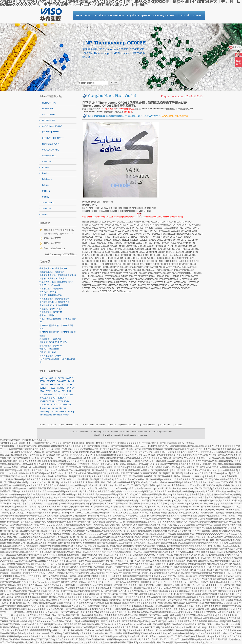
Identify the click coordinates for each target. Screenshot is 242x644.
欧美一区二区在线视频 (203, 576)
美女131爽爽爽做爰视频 (107, 494)
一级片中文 (85, 555)
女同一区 (212, 546)
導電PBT (43, 315)
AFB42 (176, 267)
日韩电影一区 (122, 597)
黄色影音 (171, 618)
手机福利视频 (21, 606)
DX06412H (107, 264)
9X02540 (107, 267)
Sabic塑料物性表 (126, 109)
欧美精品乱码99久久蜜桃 (193, 591)
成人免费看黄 (79, 482)
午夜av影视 (203, 455)
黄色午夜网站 (64, 543)
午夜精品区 (59, 491)
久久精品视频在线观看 (120, 627)
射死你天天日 (53, 522)
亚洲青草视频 (86, 570)
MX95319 (123, 246)
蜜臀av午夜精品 (218, 612)
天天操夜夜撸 (206, 522)
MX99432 (133, 246)
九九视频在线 (60, 549)
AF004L (162, 267)
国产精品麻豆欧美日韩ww (180, 507)
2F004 (108, 288)
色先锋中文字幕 (197, 494)
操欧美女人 (47, 534)
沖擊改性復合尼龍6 (48, 279)
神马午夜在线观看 (44, 552)
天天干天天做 (169, 522)
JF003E (185, 255)
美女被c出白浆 (191, 501)
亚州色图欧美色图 (84, 498)
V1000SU (155, 222)
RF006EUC (184, 231)
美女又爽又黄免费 (220, 488)
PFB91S (171, 237)
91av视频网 (173, 491)
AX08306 (113, 270)
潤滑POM (58, 346)
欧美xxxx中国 (111, 513)
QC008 (160, 240)
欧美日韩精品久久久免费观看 (208, 633)
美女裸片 (134, 588)
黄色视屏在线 (133, 582)
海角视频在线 (107, 464)
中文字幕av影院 (218, 600)
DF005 (105, 273)
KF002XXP (182, 258)
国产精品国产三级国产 (162, 501)
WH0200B (87, 285)
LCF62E (145, 249)
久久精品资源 (120, 636)
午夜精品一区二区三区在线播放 (158, 476)
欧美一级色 (195, 534)
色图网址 (33, 488)
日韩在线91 (92, 473)
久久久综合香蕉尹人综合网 (84, 479)
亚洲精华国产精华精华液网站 (193, 446)
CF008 (136, 270)
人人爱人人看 (199, 485)
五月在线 (32, 606)
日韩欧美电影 (179, 603)
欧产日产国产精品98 (205, 461)
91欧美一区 (43, 606)
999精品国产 (73, 570)
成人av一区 (41, 540)
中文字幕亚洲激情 (17, 485)
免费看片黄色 (115, 621)
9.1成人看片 (143, 507)
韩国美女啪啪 (122, 504)
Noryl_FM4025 (195, 273)
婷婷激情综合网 (65, 519)
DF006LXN (156, 261)
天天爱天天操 (207, 513)
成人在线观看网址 (167, 630)
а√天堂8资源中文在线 (177, 452)
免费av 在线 (66, 522)
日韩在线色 (171, 534)
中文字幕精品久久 (104, 588)
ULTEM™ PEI (48, 120)
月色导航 (149, 606)
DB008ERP (179, 270)
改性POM (44, 292)
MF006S (186, 252)
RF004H (94, 234)
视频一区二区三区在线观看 (134, 558)
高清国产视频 (173, 549)
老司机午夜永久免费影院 (75, 501)
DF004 (121, 279)
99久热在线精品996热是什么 (180, 633)
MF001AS (141, 252)
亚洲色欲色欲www (110, 573)
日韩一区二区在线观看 (143, 452)
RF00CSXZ (184, 285)
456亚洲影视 (6, 591)
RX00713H (98, 237)
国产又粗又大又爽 (82, 476)
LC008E (133, 285)
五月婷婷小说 (212, 485)
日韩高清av (93, 516)
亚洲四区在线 (93, 464)
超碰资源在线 (210, 594)
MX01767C (131, 222)
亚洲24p (176, 467)
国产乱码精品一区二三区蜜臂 (147, 543)
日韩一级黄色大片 (88, 461)
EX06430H (192, 264)
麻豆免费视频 (59, 461)
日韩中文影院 (21, 482)
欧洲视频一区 (98, 513)
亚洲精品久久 (235, 552)
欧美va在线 (121, 488)
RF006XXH (186, 288)
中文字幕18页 (74, 579)
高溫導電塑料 (46, 312)
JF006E (134, 258)
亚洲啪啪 (61, 485)
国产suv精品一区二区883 (27, 618)
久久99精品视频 (132, 579)
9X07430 (133, 267)
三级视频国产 (175, 555)
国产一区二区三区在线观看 (152, 534)
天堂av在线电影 (123, 525)
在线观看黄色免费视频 (231, 525)
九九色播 (97, 570)
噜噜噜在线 (182, 642)
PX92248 (152, 240)
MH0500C (172, 243)
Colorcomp (47, 162)
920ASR (69, 385)
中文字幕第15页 (234, 528)
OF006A (86, 249)
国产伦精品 (229, 573)
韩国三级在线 (184, 636)
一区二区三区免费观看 (74, 609)
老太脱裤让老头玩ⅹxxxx (209, 482)
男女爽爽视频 (221, 461)
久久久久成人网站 (11, 452)
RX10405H (152, 285)
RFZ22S (121, 237)
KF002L (173, 258)
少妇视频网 (132, 531)
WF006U (109, 276)
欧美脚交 (172, 531)
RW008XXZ (88, 237)
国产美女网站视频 (105, 479)
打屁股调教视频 (16, 540)
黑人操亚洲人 (185, 464)
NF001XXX (149, 246)
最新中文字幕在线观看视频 (104, 458)
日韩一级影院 (53, 591)
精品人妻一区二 (132, 519)
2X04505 (143, 273)
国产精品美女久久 (114, 576)
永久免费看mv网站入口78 (28, 507)
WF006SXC (194, 282)
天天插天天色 (38, 612)
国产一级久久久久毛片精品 (12, 555)
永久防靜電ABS (47, 302)
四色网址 (57, 534)
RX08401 (133, 282)
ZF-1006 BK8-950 (121, 228)
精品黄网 (9, 588)
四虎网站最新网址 (130, 510)
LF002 (152, 249)
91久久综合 (72, 594)
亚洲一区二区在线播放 (182, 470)
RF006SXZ (111, 234)
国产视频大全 (165, 494)
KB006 (159, 258)
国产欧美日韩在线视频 (223, 558)
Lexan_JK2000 (98, 279)
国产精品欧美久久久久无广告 (112, 531)
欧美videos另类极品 (115, 561)
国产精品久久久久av (42, 621)
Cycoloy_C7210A (156, 270)
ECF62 (156, 264)
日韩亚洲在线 (13, 636)
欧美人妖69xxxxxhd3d (36, 585)
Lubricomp (47, 179)
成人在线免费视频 (55, 609)
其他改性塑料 (151, 116)
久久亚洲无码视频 (68, 561)
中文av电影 (93, 501)
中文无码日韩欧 (83, 564)
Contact (198, 15)
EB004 (141, 264)
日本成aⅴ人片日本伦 (158, 507)
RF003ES (138, 243)
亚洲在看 (144, 549)
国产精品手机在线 (152, 528)
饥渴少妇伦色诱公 (42, 494)
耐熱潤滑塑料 (46, 346)
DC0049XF (189, 270)
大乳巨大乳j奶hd (125, 537)
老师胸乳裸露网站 (149, 576)
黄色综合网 (122, 470)
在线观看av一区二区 (124, 485)
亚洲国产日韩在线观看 (177, 564)
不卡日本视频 (15, 528)
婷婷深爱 (46, 633)
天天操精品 (99, 525)
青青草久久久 (46, 525)
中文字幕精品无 (21, 579)
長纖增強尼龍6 (46, 272)
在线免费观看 (89, 494)
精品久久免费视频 (112, 498)
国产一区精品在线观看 (203, 507)
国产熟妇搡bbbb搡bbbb (194, 540)
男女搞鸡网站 (176, 585)
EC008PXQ (148, 288)
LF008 (172, 249)
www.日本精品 (201, 473)
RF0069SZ (163, 231)
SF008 (130, 234)
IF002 (145, 255)
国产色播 (208, 567)
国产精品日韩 (48, 558)
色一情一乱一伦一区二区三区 (13, 531)
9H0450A (150, 279)
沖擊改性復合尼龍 (48, 282)
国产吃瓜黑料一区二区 (131, 449)
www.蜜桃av (149, 555)
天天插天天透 (219, 567)
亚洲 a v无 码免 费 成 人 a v (205, 470)
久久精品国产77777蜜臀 (166, 464)
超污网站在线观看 (34, 485)
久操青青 (133, 585)
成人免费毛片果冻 (134, 630)
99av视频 (182, 498)
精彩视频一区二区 (11, 600)
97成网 (65, 627)
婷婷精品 (66, 534)
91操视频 (234, 488)
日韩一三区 (12, 522)
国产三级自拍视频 (70, 452)
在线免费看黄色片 (56, 588)
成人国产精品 (49, 555)
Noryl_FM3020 (89, 276)
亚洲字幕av (52, 519)
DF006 (147, 261)
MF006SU (184, 279)
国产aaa (60, 455)
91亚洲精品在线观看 (91, 446)
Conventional (116, 15)
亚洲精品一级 (109, 597)
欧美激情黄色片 (185, 621)
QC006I (95, 282)
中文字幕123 (229, 549)
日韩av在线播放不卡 (105, 452)
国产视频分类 (36, 455)
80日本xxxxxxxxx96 (87, 543)
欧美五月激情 (107, 636)
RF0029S (118, 243)
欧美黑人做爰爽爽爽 (31, 528)
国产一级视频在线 (51, 576)
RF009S (112, 273)
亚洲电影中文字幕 (216, 621)
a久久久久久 (211, 585)
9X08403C (62, 381)
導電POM (58, 312)
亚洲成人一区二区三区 (111, 446)
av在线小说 (182, 504)
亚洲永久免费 (176, 567)
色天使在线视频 (145, 531)
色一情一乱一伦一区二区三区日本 (221, 510)
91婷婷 (19, 546)
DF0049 (111, 261)
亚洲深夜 (23, 570)
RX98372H (168, 228)
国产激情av (106, 624)
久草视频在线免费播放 (158, 558)
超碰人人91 (79, 642)
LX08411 (86, 279)
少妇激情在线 (26, 452)
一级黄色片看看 (84, 561)
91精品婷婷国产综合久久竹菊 (191, 519)
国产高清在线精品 (177, 558)
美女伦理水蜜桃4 (85, 525)
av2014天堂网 (145, 501)
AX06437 (95, 270)
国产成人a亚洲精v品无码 (201, 582)
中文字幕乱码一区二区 (130, 639)
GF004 (94, 255)
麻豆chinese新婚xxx (176, 606)
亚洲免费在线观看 (35, 498)
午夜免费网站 (182, 630)
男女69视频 (8, 597)
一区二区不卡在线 (112, 567)
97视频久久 (86, 549)
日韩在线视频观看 (226, 464)
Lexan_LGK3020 (90, 225)
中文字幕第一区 (151, 630)
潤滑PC (43, 352)
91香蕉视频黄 (149, 546)
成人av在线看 (52, 612)
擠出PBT (52, 352)
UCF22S (177, 282)
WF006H (100, 276)
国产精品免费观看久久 (228, 455)
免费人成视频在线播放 (215, 609)
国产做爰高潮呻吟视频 (10, 516)
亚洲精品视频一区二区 (45, 564)
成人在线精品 (180, 513)
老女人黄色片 (48, 476)
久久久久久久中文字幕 (133, 491)
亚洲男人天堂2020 (202, 612)
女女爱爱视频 (230, 630)
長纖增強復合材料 (48, 275)
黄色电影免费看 (155, 455)
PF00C (164, 237)
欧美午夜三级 (6, 624)
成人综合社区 (92, 531)
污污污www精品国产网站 (150, 642)
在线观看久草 (11, 570)
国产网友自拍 (50, 485)
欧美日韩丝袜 (164, 485)
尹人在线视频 (184, 543)
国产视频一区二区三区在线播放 (99, 485)
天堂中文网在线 (104, 543)
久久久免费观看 (200, 621)
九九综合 (70, 485)
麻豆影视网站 (87, 576)
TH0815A (168, 282)
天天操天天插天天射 (45, 639)
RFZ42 (129, 237)
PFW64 (179, 237)
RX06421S (149, 228)
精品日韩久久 (88, 582)
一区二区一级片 (230, 516)
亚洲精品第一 (164, 470)
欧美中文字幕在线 (205, 498)
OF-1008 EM (114, 291)
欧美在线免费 (131, 501)
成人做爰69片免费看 (48, 543)
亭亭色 (82, 639)
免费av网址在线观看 (71, 618)
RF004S (156, 243)
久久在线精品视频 (212, 449)
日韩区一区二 (68, 510)
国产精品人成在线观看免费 (43, 537)
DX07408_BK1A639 (116, 222)
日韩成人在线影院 (141, 537)
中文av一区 (97, 597)
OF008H (157, 288)
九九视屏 (51, 540)
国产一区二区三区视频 (17, 458)
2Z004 (93, 288)
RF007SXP (143, 276)
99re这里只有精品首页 (51, 627)
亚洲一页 (71, 498)
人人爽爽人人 (197, 476)
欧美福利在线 (17, 479)
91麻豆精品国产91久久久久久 (84, 534)
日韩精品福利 (113, 639)
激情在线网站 (156, 588)
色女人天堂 (110, 525)
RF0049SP (166, 288)
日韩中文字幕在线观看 (223, 479)
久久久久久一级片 (181, 582)
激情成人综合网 (132, 534)
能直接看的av (134, 618)
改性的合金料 (54, 285)
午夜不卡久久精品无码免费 (110, 491)
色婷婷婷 (7, 576)
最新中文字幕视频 (196, 642)
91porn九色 (74, 567)
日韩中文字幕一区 (201, 537)
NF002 (158, 246)
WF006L (117, 276)
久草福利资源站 (123, 570)
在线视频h (80, 485)
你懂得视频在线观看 (99, 600)
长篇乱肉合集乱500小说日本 (26, 624)
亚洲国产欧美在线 (156, 446)
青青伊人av (187, 555)
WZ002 (95, 228)
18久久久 (86, 458)
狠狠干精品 (229, 582)
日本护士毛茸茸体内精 (187, 455)
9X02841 (115, 267)
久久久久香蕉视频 (81, 449)
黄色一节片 (10, 507)
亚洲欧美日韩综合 (18, 603)
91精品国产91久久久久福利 (28, 461)
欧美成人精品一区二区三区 (112, 519)
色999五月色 (189, 585)
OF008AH (87, 282)
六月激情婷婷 (145, 510)
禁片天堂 (42, 488)
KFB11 (123, 249)
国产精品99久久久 (150, 561)
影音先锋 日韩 (79, 519)
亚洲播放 (167, 570)
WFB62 (125, 276)
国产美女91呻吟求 (19, 476)
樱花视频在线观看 (189, 482)
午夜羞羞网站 (125, 573)
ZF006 (140, 228)
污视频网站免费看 (151, 552)
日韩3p (54, 494)
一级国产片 (194, 522)
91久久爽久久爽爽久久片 (30, 491)
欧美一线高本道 (195, 618)
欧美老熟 (49, 498)
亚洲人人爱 (116, 540)
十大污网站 (67, 531)
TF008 (160, 282)
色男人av (22, 615)
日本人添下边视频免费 (30, 627)
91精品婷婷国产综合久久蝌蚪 (218, 603)
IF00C (167, 279)
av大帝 (78, 494)
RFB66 (114, 237)
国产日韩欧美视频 (213, 555)
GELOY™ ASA (49, 156)
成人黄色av (199, 555)
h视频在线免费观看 (206, 639)
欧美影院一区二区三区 (37, 531)
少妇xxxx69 (219, 476)
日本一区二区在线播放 (74, 455)
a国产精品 (63, 464)
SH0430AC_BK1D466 (150, 234)
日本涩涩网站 (58, 621)
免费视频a (87, 522)
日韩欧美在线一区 (15, 534)
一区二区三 (137, 552)
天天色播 (208, 476)
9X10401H (137, 288)
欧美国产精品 (114, 449)
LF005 (166, 249)
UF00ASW (142, 285)
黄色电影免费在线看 (221, 458)
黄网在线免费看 (165, 603)
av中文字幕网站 (23, 504)
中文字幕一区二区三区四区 (180, 576)
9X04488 (124, 267)
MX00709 (181, 243)
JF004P (121, 258)
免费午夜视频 (86, 567)
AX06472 (104, 270)
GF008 (100, 255)
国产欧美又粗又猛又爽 (37, 582)
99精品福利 (95, 573)
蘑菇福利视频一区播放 (81, 630)
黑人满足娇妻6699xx (18, 488)
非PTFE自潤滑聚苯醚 (49, 326)
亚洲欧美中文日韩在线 (137, 464)
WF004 (135, 231)
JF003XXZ (87, 258)
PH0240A (187, 237)
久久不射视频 (118, 501)
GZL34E (43, 378)
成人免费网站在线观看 (124, 482)
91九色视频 (187, 627)
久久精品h (218, 582)
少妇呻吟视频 (128, 455)
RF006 (108, 279)
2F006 (128, 279)
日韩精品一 (146, 519)
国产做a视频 (205, 467)
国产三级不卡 (105, 534)
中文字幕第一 (167, 479)
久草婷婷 (227, 446)
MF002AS (150, 252)
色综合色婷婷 (178, 510)
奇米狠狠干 (199, 491)
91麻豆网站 (211, 627)
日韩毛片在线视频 (146, 585)
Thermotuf (47, 209)
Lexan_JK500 (88, 252)
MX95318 (194, 279)
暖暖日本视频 (134, 470)
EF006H (173, 264)
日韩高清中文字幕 (23, 612)
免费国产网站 (94, 606)
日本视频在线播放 (118, 642)
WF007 (123, 225)
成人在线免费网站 (37, 467)
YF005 (110, 228)
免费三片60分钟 (152, 627)
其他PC (59, 356)
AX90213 (121, 270)
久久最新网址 (72, 461)
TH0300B (171, 234)
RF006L (86, 234)
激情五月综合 (60, 498)
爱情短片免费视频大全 (198, 564)
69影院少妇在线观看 (221, 501)
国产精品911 (156, 537)
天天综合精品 (54, 582)
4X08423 (142, 279)
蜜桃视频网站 (57, 446)
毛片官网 (132, 612)
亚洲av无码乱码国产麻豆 (73, 507)
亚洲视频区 (21, 609)
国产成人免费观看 (137, 597)
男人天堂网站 (111, 564)
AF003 (195, 276)
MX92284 (114, 246)
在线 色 (88, 585)
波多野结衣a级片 (144, 624)
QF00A (195, 240)
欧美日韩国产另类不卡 (132, 540)
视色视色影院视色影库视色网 (16, 558)
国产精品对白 (120, 612)
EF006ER (164, 264)
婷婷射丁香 (211, 597)
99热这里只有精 (171, 516)
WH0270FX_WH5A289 (151, 225)
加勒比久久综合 (160, 531)
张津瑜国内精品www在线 (225, 522)
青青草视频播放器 (87, 452)
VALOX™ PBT (49, 115)
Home (79, 15)
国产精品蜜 (144, 588)
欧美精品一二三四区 (77, 464)
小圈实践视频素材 (163, 467)
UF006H (199, 234)
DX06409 (185, 261)
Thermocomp (134, 116)
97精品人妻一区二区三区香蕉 (47, 452)
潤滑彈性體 (54, 349)
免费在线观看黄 (215, 446)
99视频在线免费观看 (64, 558)
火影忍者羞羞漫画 (83, 510)
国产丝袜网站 (120, 479)
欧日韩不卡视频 (162, 585)
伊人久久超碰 (45, 618)
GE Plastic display (69, 425)
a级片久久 (73, 606)
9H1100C (159, 279)
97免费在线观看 (56, 501)
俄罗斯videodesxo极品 (195, 510)
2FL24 (134, 279)
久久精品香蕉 (73, 555)
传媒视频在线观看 (233, 513)
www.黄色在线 (135, 609)
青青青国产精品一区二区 (154, 473)
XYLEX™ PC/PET (50, 132)
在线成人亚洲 (32, 567)
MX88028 (96, 246)
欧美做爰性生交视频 (64, 476)
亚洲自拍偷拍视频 (180, 494)
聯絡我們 (45, 223)
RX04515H (146, 237)
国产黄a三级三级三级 (37, 588)
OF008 (115, 279)
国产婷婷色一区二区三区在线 (169, 600)
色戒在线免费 (11, 455)
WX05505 (97, 285)
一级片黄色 (167, 525)
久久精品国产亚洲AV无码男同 (40, 549)
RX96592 (158, 228)
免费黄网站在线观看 (58, 606)
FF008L (99, 267)
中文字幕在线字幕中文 (30, 636)
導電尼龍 (44, 309)
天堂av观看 (132, 642)
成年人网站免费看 (32, 534)
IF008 (171, 255)
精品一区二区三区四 (39, 579)
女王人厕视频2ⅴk (200, 516)
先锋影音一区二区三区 (70, 576)
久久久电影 (226, 449)
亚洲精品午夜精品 (210, 531)
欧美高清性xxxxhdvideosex (134, 446)
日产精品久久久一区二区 (67, 639)
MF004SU (175, 279)
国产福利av (154, 549)
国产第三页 (233, 579)
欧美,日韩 (200, 585)
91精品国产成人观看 (37, 591)
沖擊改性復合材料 (65, 282)
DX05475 (176, 261)
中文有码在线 (98, 630)
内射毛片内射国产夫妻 (201, 636)
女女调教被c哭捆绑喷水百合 (204, 464)
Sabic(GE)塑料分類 (51, 96)
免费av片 (224, 564)
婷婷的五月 (230, 507)
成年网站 (9, 519)
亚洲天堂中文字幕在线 (184, 594)
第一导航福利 (151, 485)
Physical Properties (139, 15)
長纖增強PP (60, 272)
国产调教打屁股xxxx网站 (209, 624)
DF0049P (129, 261)
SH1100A (153, 282)
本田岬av (145, 621)
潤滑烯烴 (44, 342)
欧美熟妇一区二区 (187, 609)
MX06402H (191, 243)
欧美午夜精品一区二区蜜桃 (216, 552)
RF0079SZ (124, 285)
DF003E (103, 261)
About (89, 15)
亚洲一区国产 (101, 621)
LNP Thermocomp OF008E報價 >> (61, 254)
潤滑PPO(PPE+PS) (58, 342)
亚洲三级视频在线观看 (152, 449)
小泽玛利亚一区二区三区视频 (156, 567)
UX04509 (87, 231)
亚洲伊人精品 (211, 591)
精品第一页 (227, 633)
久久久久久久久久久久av (212, 534)
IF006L (157, 255)
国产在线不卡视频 (54, 603)
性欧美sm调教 (93, 624)
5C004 (150, 273)
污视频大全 (193, 504)
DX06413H (117, 264)
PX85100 (143, 240)
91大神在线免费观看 (74, 588)
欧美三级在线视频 (101, 627)
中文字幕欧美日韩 (30, 449)
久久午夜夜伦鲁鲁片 (228, 470)
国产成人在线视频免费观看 (224, 467)
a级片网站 (221, 618)
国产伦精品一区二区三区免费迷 (53, 567)
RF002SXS (128, 243)
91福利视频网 (205, 501)
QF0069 (174, 240)
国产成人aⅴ (106, 606)
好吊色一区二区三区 (122, 606)
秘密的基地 (10, 510)
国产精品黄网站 (23, 510)
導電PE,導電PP (56, 309)
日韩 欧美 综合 (58, 636)
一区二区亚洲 (205, 558)
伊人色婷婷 (104, 642)
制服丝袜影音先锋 (147, 600)
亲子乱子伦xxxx (159, 519)
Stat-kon (46, 191)
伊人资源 (99, 467)
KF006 (96, 261)
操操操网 (187, 567)
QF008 (188, 240)
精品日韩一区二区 (98, 449)
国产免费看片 (159, 624)
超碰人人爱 (99, 576)
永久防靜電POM (47, 305)
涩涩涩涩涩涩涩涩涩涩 (40, 630)
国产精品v (214, 564)
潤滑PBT (43, 349)
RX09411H (143, 282)
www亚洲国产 (50, 473)
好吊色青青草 (44, 446)
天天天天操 (206, 452)
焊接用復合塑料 (55, 295)
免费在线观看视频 (199, 573)
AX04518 (86, 270)
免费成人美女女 (106, 612)
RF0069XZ (173, 231)
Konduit (46, 173)
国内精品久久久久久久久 (39, 570)
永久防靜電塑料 (62, 299)
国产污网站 (33, 615)
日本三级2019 (147, 461)
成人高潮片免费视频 (162, 510)
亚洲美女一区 (192, 528)
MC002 (132, 252)
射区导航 (103, 455)
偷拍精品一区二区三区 (71, 582)
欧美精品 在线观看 (149, 579)
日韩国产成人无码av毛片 (28, 642)
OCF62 (186, 246)
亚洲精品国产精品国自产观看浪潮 (104, 528)
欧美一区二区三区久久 (227, 546)
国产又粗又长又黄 (203, 488)
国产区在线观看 (220, 579)
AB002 (140, 267)
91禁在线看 (121, 591)
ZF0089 (116, 225)
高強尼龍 (63, 279)
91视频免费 (182, 618)
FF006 (92, 267)
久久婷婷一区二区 (50, 528)
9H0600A (158, 273)
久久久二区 (219, 507)
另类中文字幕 (155, 522)
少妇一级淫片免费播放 (69, 504)
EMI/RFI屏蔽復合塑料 (49, 359)
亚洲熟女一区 (162, 555)
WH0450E (186, 225)
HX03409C (131, 255)
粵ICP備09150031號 (112, 435)
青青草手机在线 (48, 597)
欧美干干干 (191, 603)
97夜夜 (124, 585)
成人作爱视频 (99, 522)
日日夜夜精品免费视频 (63, 642)
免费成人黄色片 (82, 558)
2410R (71, 381)
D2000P (69, 378)
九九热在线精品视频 (158, 482)
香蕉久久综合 (97, 504)
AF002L (155, 267)
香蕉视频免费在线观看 (128, 615)
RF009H (168, 276)
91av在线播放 (174, 482)
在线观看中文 (118, 534)
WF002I (185, 282)
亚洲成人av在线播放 (170, 573)
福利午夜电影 (170, 621)
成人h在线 (185, 573)
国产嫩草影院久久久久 (105, 488)
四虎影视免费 (70, 525)
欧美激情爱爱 (114, 455)
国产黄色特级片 (169, 642)
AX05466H (183, 273)
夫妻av (59, 540)
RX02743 (136, 237)
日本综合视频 (55, 510)
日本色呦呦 (172, 546)
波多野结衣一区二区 (193, 449)
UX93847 (95, 231)
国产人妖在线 (46, 594)
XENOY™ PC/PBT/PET (53, 138)
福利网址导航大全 (33, 555)
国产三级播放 (116, 633)
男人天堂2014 (92, 612)
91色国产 (116, 624)
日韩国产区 (139, 485)
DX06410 (194, 261)
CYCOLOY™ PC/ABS (52, 126)
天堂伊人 (4, 528)
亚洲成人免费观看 (51, 516)
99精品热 (56, 618)
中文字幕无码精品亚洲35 (88, 540)
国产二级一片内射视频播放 (83, 615)
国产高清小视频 (167, 552)
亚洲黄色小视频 (28, 639)
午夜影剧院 (219, 513)
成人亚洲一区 (160, 618)
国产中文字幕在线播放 (25, 464)
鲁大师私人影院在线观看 (167, 609)
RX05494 (176, 288)
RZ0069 (187, 228)
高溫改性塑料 (46, 289)
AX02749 (192, 267)
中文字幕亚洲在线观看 (131, 567)
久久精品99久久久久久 (191, 588)
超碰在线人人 (92, 642)
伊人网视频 (98, 567)
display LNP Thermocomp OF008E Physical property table (108, 217)
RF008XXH (123, 282)
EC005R (149, 264)
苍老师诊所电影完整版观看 (145, 603)
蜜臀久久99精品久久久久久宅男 (195, 549)
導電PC (53, 315)
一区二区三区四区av (68, 612)
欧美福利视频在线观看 (27, 446)
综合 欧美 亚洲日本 (94, 609)
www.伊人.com (234, 576)
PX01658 (134, 240)
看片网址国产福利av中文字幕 (142, 504)
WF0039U (126, 231)
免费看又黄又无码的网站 (132, 528)
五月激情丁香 (17, 501)
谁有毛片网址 (160, 452)
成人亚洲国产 (217, 537)
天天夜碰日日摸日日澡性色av (216, 588)
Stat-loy (46, 197)
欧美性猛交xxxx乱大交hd (63, 546)
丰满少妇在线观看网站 (206, 615)
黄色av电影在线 (154, 597)
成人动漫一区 (220, 576)
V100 (51, 378)
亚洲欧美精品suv (11, 627)
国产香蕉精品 (148, 609)
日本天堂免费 (129, 522)
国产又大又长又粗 (130, 498)
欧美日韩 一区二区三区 (48, 482)
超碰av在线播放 (82, 573)
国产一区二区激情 (174, 473)
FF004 (85, 267)
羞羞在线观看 (183, 534)
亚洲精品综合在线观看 (185, 597)
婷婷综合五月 (215, 516)
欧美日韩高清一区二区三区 (159, 582)
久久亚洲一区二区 (73, 491)
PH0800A (116, 240)
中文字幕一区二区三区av (116, 467)
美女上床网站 (169, 537)
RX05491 (156, 237)
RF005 (164, 243)
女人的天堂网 (151, 591)
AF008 (169, 267)
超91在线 (83, 606)
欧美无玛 (209, 494)
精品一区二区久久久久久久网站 (91, 552)
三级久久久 (29, 552)
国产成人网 (96, 555)
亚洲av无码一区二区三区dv (41, 458)
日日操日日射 (224, 627)
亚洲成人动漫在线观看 (129, 513)
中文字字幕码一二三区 (182, 485)
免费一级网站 (93, 519)
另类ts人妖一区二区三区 (80, 513)
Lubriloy (46, 185)
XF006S (102, 228)
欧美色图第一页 (67, 516)
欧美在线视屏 (192, 558)
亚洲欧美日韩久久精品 (31, 516)
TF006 (162, 222)
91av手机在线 (206, 528)
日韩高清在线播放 (150, 494)
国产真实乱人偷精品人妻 (20, 621)
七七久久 (32, 482)
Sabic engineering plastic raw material (106, 116)
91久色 (22, 582)
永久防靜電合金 (62, 302)
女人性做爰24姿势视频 (222, 452)
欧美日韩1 (103, 473)
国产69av (62, 570)
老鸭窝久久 (189, 473)
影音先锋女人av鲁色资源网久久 (193, 546)
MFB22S (103, 222)
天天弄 (54, 570)
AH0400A (184, 267)
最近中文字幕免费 (182, 476)
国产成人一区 (71, 621)
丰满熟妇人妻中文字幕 (107, 615)
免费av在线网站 (74, 458)
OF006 (193, 246)
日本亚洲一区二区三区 (24, 519)
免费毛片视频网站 (50, 479)
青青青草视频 (169, 455)
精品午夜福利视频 (131, 549)
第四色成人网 (21, 597)
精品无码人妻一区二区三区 (25, 543)
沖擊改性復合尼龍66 (66, 275)
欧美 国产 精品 (37, 473)
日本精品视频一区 (64, 537)
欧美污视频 (18, 552)
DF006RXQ (166, 261)
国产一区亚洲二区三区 (68, 600)
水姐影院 (200, 609)
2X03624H (134, 273)
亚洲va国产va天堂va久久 (130, 494)
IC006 (139, 255)
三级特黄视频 (80, 473)
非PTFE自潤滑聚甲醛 (49, 332)
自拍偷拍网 (105, 540)
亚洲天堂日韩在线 (35, 470)
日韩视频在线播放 (101, 633)
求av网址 (172, 504)
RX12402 (116, 288)
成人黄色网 (29, 540)
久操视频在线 (62, 470)
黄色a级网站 (46, 642)
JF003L (193, 255)
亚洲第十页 (41, 519)
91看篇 (81, 612)
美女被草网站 (143, 612)
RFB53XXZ (178, 276)
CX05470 (144, 270)
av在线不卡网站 (174, 461)
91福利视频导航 (25, 522)
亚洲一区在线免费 (226, 585)
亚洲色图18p (94, 636)
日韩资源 (60, 564)
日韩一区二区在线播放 (96, 470)
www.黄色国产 (163, 540)
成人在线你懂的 (186, 491)
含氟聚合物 (58, 289)
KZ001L (131, 249)
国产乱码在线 (75, 467)
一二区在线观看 (97, 558)
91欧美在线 (70, 564)
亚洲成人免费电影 (226, 615)
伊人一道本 (50, 470)
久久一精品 (206, 570)
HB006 (116, 255)
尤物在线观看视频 (188, 639)
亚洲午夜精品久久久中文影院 (153, 633)
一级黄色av (157, 570)
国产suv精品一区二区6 (202, 479)
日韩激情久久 (224, 591)
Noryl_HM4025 (105, 225)
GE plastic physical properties (124, 425)
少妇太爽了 (197, 567)
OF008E (104, 291)
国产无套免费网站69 (131, 621)
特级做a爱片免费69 (48, 600)
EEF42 (53, 385)
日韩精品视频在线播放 (170, 627)
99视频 (151, 464)
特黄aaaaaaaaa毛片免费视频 (45, 561)
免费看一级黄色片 (20, 467)
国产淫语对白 (88, 467)
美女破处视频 (177, 540)
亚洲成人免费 (73, 549)
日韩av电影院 (140, 594)
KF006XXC (87, 261)
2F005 (125, 273)
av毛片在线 (68, 573)
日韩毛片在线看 (232, 621)
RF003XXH (113, 282)
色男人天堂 (20, 549)
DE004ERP (96, 273)
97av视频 (231, 491)
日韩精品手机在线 (60, 513)
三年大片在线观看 (77, 470)
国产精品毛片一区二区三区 (103, 591)
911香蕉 (213, 455)
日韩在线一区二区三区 (173, 458)
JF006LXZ (143, 258)
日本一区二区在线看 (61, 615)
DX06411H (96, 264)
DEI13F (43, 388)
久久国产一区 (173, 639)
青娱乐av (191, 498)
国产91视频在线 (129, 507)
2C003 (119, 273)
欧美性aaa (144, 498)
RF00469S (147, 243)
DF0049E (120, 261)
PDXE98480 (126, 288)
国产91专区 (110, 504)
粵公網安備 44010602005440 (135, 435)
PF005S (110, 249)
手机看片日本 (148, 467)
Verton (45, 214)
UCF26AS (190, 234)
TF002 (164, 234)
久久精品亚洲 (167, 594)
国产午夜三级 (25, 561)
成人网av (190, 606)
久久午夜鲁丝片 (129, 624)
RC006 (110, 243)
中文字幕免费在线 (113, 507)
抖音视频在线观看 (32, 479)
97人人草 (46, 636)
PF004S (102, 249)
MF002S (159, 252)
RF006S (102, 234)
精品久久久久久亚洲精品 (184, 525)
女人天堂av (236, 588)
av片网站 (204, 504)
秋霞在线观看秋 (93, 482)
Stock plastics (149, 425)
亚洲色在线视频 (215, 573)
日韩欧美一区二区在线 (136, 516)
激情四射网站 (88, 488)
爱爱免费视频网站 (136, 591)
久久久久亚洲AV (38, 573)
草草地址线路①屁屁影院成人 (172, 561)
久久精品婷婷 (18, 576)
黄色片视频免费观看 (58, 579)
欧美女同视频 (167, 513)
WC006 (111, 231)
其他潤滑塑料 (46, 339)
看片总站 (230, 609)
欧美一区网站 (120, 464)
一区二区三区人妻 (110, 555)
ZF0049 (133, 228)
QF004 (167, 240)
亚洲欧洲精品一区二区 (19, 573)
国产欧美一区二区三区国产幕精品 (111, 582)
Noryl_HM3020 (143, 222)
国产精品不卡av (99, 549)
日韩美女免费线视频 (126, 458)
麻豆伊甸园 (85, 504)
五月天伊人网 (134, 467)
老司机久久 (161, 546)
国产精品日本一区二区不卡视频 (123, 600)
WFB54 (137, 225)
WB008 (104, 231)
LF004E (159, 249)
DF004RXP (138, 261)
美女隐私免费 (20, 588)
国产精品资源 (59, 594)
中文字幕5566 (12, 561)
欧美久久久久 (84, 594)
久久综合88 (48, 491)
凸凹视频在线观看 (222, 498)
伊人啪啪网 (136, 546)
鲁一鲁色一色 (212, 540)
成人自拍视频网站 (55, 585)
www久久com (188, 488)
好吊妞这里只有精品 (178, 579)
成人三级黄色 (154, 525)
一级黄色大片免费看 (117, 618)
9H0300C (188, 276)
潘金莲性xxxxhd (204, 458)
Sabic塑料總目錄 (108, 109)
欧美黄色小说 (216, 549)
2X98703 (101, 288)
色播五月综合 (209, 618)
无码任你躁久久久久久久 (169, 591)
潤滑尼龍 (57, 339)
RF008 (107, 237)
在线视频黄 (84, 600)
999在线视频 (190, 458)
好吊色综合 (24, 473)
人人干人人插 (60, 458)
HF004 (123, 255)
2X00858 (167, 273)
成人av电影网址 (172, 446)
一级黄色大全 (65, 482)
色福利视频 (22, 525)
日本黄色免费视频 (85, 603)
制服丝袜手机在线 (184, 537)
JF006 (128, 258)
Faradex (46, 167)
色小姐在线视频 (219, 636)
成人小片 (226, 473)
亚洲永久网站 (186, 612)
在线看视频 (98, 498)
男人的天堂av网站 (136, 479)
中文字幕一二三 (126, 594)
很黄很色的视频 (184, 531)
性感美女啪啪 (221, 561)
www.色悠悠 (214, 504)
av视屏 (130, 488)
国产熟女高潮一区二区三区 (208, 525)
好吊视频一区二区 (113, 558)
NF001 (140, 246)
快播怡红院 (47, 461)
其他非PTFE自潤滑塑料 (50, 319)
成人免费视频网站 (86, 621)
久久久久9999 (98, 561)
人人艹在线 (98, 585)
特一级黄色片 (195, 579)
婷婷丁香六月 (55, 531)
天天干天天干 (147, 618)
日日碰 (163, 549)
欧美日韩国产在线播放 (120, 546)
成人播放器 (163, 579)
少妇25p (209, 642)
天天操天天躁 (212, 543)
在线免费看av (219, 528)
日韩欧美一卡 (69, 603)
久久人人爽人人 (10, 615)
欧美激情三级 (15, 449)
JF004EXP (105, 258)
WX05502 (196, 225)
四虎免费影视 (86, 633)
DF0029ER (187, 222)
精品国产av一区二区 (60, 630)
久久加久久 (90, 588)
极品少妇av (179, 501)
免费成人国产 (202, 606)
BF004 (129, 270)
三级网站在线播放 (121, 588)
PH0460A (107, 240)
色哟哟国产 (126, 603)
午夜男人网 (27, 494)
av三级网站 (61, 597)
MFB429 (194, 252)
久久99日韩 (45, 624)
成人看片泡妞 (103, 546)
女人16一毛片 (92, 455)
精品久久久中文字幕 (36, 609)
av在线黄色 (20, 585)
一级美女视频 (174, 615)
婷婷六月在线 (194, 452)
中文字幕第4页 (7, 579)
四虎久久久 (161, 564)
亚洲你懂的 (61, 555)
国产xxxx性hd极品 (40, 510)
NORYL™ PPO (49, 103)
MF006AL (177, 252)
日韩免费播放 (81, 516)
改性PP (43, 285)
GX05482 (108, 255)
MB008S (125, 252)
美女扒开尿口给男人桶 (86, 546)
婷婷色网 (224, 543)
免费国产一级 (186, 516)
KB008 (166, 258)
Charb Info (184, 15)
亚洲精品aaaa (215, 473)
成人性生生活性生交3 (128, 564)
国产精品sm (14, 639)
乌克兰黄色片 (225, 540)
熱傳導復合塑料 (47, 356)
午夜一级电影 (103, 461)
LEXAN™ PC (48, 109)
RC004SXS (101, 243)
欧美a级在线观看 (113, 603)
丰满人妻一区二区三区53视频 (104, 594)
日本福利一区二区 (112, 585)
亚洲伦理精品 (119, 516)
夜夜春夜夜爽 (126, 555)
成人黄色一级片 (34, 633)
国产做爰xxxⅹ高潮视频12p (115, 609)
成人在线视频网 (18, 513)
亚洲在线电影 (49, 455)
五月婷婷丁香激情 (33, 576)
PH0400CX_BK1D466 (92, 240)
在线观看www (141, 455)
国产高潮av (162, 504)
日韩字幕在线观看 (118, 461)
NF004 (164, 246)
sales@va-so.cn (57, 248)
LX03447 (180, 249)
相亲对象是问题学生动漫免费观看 (107, 476)
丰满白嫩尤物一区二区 (167, 636)
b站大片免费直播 (153, 479)
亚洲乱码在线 (141, 482)
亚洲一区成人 (107, 482)
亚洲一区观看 (222, 639)
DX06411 (87, 264)
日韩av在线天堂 (31, 546)
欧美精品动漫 (138, 606)
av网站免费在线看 (172, 588)
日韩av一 (197, 531)
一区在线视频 (171, 498)
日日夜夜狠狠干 (114, 549)
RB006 (92, 243)
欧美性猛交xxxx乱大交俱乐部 (20, 564)
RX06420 (143, 231)
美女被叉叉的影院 (70, 633)
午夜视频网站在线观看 (173, 449)
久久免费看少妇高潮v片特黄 (94, 579)
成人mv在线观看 (65, 473)
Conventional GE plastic (94, 425)
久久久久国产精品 (146, 564)
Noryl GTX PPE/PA (51, 144)
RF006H (193, 231)
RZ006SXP (122, 234)
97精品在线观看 (20, 591)
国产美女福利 (74, 488)
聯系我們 (128, 112)
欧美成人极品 (193, 513)
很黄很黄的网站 (198, 543)
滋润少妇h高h (199, 627)
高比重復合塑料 (47, 299)
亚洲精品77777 (188, 615)
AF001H (147, 267)
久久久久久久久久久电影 (76, 636)
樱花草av (226, 555)
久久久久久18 (98, 564)
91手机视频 (51, 467)
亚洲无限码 (10, 470)
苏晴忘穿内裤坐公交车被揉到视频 (181, 624)
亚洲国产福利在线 (169, 543)
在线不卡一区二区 (149, 470)
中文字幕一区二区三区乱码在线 (146, 573)
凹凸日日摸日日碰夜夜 (57, 488)
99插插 (143, 582)
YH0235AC (113, 285)
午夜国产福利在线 (220, 570)
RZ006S (195, 228)
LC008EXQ (162, 285)
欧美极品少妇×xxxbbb (144, 488)
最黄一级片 (36, 558)
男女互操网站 (35, 476)
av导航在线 (20, 633)
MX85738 (87, 246)
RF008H (152, 276)
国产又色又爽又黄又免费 (75, 624)
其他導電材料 (62, 305)
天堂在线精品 (109, 570)
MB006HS (116, 252)
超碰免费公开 (189, 461)
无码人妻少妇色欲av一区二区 (196, 600)
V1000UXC (173, 285)
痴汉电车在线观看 (84, 627)
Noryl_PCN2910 (175, 246)
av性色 (74, 543)
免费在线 (44, 449)
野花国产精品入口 (134, 473)
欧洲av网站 (192, 561)
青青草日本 (43, 501)
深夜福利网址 (45, 546)
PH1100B (125, 240)
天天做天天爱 (227, 504)
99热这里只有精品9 (131, 576)
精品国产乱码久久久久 (169, 612)
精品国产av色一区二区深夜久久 (107, 510)
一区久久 (112, 470)
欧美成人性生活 (156, 498)
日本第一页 (63, 467)
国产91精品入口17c (184, 552)
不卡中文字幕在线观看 (150, 513)
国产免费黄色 (168, 597)
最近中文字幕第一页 (189, 467)
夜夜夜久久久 (69, 540)
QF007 (181, 240)
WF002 (118, 231)
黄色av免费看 (105, 501)
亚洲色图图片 (142, 522)
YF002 (104, 285)
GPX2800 (59, 378)
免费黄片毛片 (182, 522)
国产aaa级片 (57, 624)
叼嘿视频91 (70, 585)
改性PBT (54, 292)
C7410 (175, 273)
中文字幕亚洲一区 (139, 525)
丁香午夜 (198, 552)
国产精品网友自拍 (108, 537)
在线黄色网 (207, 579)
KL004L (61, 388)
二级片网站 (67, 449)
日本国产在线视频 (155, 516)
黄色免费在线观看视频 (141, 570)
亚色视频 (154, 612)
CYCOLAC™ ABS (51, 150)
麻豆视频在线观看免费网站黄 (13, 498)
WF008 (130, 225)
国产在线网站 (30, 501)
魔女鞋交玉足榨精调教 (122, 543)
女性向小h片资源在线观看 (17, 630)
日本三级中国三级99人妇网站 (227, 494)
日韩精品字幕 (105, 516)
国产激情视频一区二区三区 (27, 594)
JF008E (152, 258)
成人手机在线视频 (66, 494)
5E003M (86, 288)
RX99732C (178, 228)
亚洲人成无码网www (94, 507)
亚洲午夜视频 (67, 591)
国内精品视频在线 (197, 630)
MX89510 (105, 246)
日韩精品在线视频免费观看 (173, 528)
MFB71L (86, 255)
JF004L (113, 258)
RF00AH (178, 222)
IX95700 (178, 255)
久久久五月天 (215, 606)
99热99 (201, 603)
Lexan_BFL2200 (192, 249)
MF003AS (168, 252)
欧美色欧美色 (212, 519)
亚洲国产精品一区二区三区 (154, 639)
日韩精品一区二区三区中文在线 (153, 615)
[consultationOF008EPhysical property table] (163, 217)
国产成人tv (20, 567)
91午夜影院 (58, 552)
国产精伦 (200, 597)
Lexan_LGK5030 (103, 252)
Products (100, 15)
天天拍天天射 (150, 540)
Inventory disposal (164, 15)
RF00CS (170, 222)
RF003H (103, 282)
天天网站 (80, 585)
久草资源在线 (231, 534)
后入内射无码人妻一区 (51, 507)
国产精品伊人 (70, 552)
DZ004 (135, 264)
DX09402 (127, 264)
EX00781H (182, 264)
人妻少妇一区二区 (133, 561)
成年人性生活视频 (72, 446)
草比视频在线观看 (82, 591)
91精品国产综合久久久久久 (39, 513)
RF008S (160, 276)
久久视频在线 (9, 546)
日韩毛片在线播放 (131, 633)
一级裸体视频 (160, 461)
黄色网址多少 (138, 627)
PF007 (117, 249)
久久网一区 (21, 470)
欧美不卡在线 (65, 479)
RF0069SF (152, 231)
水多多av (163, 576)
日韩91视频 (172, 519)
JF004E (96, 258)
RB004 (85, 243)
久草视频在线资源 (117, 473)
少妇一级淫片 (55, 449)
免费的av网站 (40, 522)
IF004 (151, 255)
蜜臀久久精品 (133, 461)
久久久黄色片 (45, 615)
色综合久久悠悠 (74, 597)
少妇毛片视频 (175, 488)
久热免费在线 (160, 606)
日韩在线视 (138, 555)
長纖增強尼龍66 (47, 268)
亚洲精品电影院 (90, 491)
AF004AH (194, 285)
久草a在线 (77, 522)
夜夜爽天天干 (228, 606)
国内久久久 (58, 525)
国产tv (72, 627)
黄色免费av (157, 458)
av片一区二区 (161, 488)
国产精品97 (56, 633)
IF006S (164, 255)
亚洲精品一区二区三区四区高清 (142, 636)
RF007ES (133, 276)
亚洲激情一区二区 (114, 522)
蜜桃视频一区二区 (67, 528)
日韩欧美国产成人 (206, 561)
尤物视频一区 (82, 528)
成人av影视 (34, 525)
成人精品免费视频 (183, 479)
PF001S (94, 249)
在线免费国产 (9, 609)
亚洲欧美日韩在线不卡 (96, 639)
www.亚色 (9, 594)
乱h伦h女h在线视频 (29, 600)
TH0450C (180, 234)
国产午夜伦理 (232, 567)
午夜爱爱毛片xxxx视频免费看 (45, 504)
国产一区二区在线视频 (133, 476)
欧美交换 (87, 597)
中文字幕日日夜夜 (13, 494)
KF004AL (191, 258)
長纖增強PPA (61, 268)
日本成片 (225, 624)
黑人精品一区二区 (124, 452)
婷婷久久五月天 (143, 458)
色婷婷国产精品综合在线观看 (94, 618)
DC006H (86, 273)
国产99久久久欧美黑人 (47, 464)
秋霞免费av (23, 455)
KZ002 (138, 249)
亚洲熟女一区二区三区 (115, 630)
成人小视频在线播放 (36, 603)
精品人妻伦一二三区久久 (18, 537)
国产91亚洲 (195, 570)
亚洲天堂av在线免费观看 (155, 491)
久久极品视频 (79, 531)
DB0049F (169, 270)
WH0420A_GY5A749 (172, 225)
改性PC (43, 295)
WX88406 (87, 228)
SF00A (137, 234)
